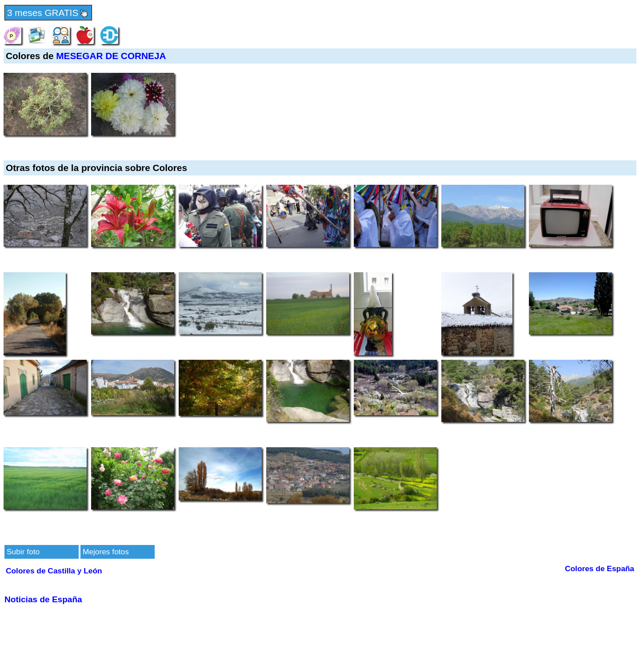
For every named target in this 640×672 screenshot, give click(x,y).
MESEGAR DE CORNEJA (111, 56)
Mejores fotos (106, 552)
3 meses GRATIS (48, 13)
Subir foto (23, 552)
